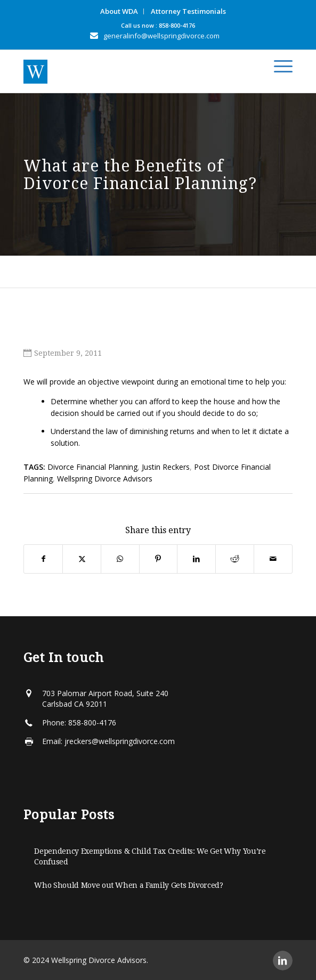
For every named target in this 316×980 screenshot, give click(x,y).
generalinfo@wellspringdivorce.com (161, 36)
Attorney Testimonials (188, 11)
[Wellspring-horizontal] (131, 71)
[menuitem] (119, 11)
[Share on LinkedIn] (196, 559)
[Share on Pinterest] (159, 559)
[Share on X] (82, 559)
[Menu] (278, 67)
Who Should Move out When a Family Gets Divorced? (128, 885)
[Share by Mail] (273, 559)
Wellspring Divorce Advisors (105, 479)
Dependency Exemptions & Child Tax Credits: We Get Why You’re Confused (150, 856)
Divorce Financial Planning (92, 467)
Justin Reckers (166, 467)
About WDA (119, 11)
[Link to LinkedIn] (283, 961)
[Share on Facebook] (43, 559)
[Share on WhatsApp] (120, 559)
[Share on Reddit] (235, 559)
